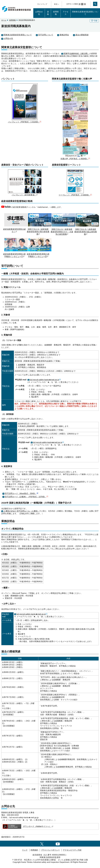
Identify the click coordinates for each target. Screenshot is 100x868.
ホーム (4, 20)
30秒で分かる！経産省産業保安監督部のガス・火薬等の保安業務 (63, 231)
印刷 (94, 21)
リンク (25, 850)
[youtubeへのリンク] (58, 844)
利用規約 (34, 850)
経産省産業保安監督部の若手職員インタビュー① (16, 254)
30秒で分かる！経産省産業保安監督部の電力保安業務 (40, 231)
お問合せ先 (39, 13)
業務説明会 (64, 35)
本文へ (57, 4)
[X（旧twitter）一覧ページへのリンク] (42, 844)
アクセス (66, 13)
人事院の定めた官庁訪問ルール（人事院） (22, 511)
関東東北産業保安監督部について (85, 13)
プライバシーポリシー (50, 850)
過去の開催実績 (82, 35)
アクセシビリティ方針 (72, 850)
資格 (48, 13)
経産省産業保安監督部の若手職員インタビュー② (40, 254)
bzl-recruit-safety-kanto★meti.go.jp (45, 380)
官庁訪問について (46, 35)
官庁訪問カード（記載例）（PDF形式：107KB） (27, 497)
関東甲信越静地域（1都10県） (76, 54)
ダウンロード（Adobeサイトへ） (28, 826)
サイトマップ (42, 4)
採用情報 (56, 13)
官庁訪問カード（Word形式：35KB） (22, 494)
